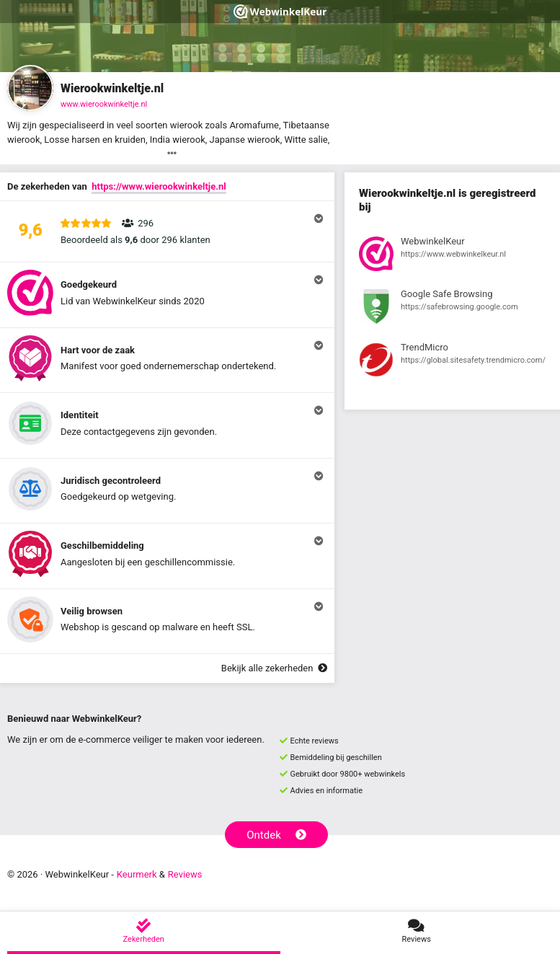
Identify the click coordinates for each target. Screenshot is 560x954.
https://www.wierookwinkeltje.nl (159, 186)
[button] (167, 231)
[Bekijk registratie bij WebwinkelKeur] (452, 256)
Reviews (185, 874)
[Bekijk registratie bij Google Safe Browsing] (452, 309)
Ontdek (276, 835)
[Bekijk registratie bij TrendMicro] (452, 362)
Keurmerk (137, 874)
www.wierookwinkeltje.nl (104, 104)
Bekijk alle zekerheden (274, 668)
